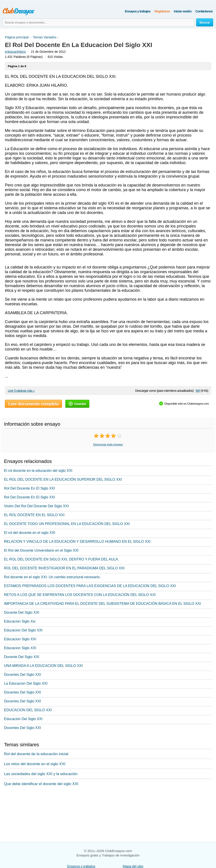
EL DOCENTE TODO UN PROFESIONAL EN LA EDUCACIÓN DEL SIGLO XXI (67, 524)
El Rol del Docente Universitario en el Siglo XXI (41, 550)
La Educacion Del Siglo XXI (26, 683)
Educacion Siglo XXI (20, 639)
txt (198, 391)
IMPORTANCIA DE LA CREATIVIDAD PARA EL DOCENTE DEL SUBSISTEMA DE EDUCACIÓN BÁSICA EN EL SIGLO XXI (102, 604)
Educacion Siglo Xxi (20, 621)
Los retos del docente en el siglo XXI (35, 764)
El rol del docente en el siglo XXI (30, 533)
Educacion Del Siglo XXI (23, 630)
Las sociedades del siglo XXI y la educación (41, 774)
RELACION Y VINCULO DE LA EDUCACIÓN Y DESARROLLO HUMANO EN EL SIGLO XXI (77, 542)
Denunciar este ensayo (108, 444)
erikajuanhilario (15, 52)
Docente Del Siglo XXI (22, 612)
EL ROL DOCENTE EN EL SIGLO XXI (34, 515)
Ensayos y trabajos (138, 11)
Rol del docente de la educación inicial (36, 754)
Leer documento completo (33, 404)
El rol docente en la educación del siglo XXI (38, 471)
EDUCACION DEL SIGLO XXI (28, 710)
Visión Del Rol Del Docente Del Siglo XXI (36, 506)
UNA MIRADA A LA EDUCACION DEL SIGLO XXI (43, 666)
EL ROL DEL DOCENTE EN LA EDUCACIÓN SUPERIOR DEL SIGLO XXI (63, 479)
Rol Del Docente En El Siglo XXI (29, 488)
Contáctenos (204, 11)
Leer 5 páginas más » (21, 391)
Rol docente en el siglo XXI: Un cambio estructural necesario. (52, 577)
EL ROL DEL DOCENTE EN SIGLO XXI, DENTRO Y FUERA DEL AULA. (61, 559)
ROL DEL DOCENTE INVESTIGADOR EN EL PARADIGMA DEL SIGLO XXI (64, 568)
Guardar (77, 404)
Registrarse (162, 11)
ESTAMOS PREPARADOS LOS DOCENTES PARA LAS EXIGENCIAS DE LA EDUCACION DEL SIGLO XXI (90, 586)
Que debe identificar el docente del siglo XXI (41, 784)
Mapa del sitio (133, 866)
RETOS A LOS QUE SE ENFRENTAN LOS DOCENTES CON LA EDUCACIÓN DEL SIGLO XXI (80, 595)
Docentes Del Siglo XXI (22, 675)
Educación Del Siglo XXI (23, 719)
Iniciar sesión (183, 11)
